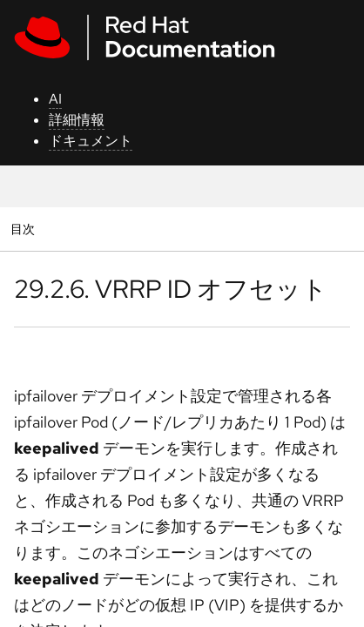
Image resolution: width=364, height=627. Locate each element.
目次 (25, 229)
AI (55, 99)
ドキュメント (91, 141)
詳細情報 (77, 120)
